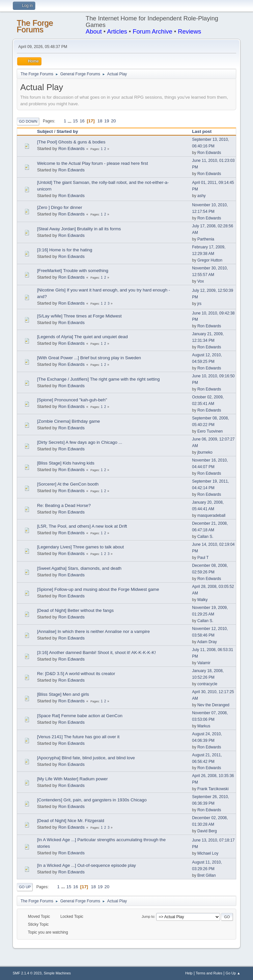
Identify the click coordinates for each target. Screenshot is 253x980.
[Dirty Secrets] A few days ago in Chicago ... (80, 442)
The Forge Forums (35, 26)
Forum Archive (153, 31)
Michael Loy (208, 853)
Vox (201, 281)
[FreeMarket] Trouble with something (72, 271)
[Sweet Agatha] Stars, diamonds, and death (79, 568)
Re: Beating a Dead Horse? (64, 505)
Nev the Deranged (213, 705)
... (70, 121)
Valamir (204, 663)
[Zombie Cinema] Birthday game (68, 421)
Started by (70, 131)
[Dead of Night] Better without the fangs (75, 610)
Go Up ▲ (233, 973)
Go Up (25, 887)
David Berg (207, 831)
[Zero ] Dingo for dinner (59, 207)
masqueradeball (211, 515)
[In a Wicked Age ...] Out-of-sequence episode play (86, 865)
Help (189, 973)
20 (113, 121)
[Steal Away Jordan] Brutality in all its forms (79, 229)
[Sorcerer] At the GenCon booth (68, 484)
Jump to (148, 917)
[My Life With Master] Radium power (72, 779)
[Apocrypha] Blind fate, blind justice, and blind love (86, 758)
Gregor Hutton (210, 260)
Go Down (28, 121)
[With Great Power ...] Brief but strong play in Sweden (89, 358)
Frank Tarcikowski (213, 789)
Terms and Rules (209, 973)
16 (82, 121)
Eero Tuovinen (210, 431)
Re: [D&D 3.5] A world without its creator (76, 674)
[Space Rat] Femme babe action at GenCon (80, 716)
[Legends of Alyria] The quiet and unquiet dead (82, 337)
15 (75, 121)
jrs (199, 304)
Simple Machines (57, 973)
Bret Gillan (207, 875)
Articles (117, 31)
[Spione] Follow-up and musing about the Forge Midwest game (98, 589)
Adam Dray (207, 642)
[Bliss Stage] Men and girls (63, 694)
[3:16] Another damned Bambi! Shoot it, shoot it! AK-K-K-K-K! (96, 653)
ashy (201, 196)
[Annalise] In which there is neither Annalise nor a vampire (93, 631)
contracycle (207, 684)
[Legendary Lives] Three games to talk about (80, 547)
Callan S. (205, 537)
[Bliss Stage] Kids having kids (66, 463)
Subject (45, 131)
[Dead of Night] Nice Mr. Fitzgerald (70, 821)
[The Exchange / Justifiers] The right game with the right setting (98, 379)
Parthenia (206, 239)
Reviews (190, 31)
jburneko (205, 452)
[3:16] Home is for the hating (64, 250)
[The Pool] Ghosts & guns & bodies (71, 142)
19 (107, 121)
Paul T (203, 558)
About (94, 31)
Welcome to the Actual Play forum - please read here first (92, 163)
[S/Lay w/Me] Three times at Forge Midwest (79, 316)
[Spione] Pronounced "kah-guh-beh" (72, 400)
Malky (202, 600)
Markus (204, 726)
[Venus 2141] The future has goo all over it (78, 737)
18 (100, 121)
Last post (202, 131)
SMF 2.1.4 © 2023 (27, 973)
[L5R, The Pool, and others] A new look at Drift (82, 526)
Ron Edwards (71, 149)
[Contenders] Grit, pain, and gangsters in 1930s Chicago (92, 800)
